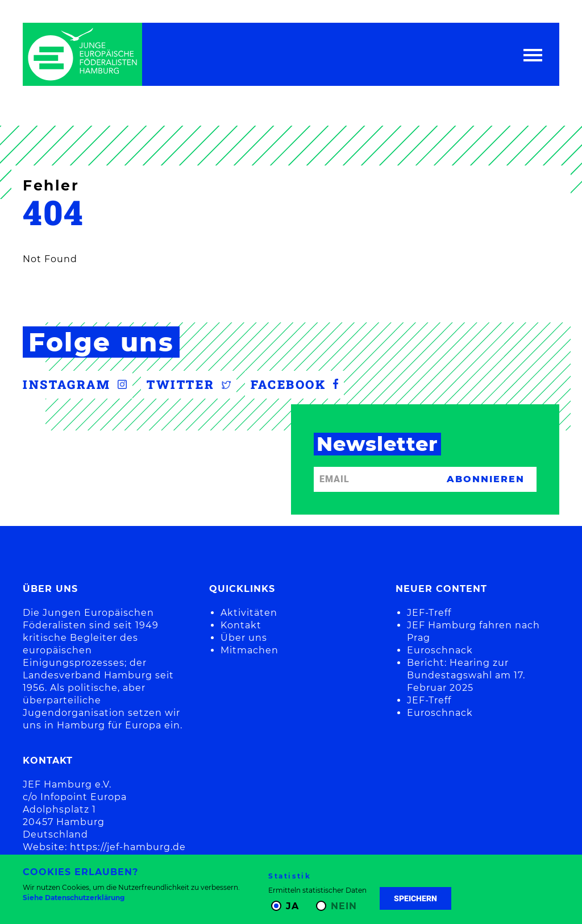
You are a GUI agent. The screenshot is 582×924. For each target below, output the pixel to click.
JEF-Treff (429, 613)
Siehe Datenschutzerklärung (74, 898)
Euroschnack (440, 650)
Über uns (244, 638)
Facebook (294, 384)
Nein (344, 906)
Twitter (189, 384)
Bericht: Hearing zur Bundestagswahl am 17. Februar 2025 (466, 675)
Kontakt (241, 625)
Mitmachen (250, 650)
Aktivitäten (249, 613)
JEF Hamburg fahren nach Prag (473, 631)
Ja (292, 906)
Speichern (415, 898)
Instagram (75, 384)
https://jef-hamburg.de (128, 847)
